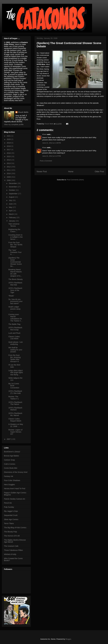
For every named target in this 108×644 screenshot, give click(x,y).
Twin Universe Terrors (14, 225)
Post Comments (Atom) (75, 180)
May (11, 207)
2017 (9, 150)
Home (71, 172)
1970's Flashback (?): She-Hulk (15, 392)
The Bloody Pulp (10, 532)
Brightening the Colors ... (14, 230)
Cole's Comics (10, 464)
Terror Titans (9, 523)
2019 (9, 143)
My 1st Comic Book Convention (14, 386)
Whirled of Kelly (10, 554)
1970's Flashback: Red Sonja (15, 329)
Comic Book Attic (11, 468)
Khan (44, 134)
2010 (9, 173)
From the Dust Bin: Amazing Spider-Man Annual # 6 (15, 358)
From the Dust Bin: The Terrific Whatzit (15, 245)
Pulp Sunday (9, 507)
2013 (9, 163)
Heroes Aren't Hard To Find (15, 489)
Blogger (68, 639)
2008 (9, 180)
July (11, 200)
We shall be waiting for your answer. (15, 350)
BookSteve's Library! (12, 452)
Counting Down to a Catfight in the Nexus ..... (16, 237)
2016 (9, 153)
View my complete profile (14, 124)
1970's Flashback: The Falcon (15, 403)
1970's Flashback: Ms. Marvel (15, 414)
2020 (9, 139)
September (13, 194)
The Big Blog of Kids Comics (15, 528)
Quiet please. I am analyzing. (16, 343)
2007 (9, 439)
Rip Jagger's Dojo (11, 511)
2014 (9, 160)
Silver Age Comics (11, 519)
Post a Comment (46, 161)
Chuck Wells (23, 112)
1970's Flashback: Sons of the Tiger (15, 290)
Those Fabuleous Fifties (13, 550)
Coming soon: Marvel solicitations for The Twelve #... (15, 318)
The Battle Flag (14, 324)
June (11, 204)
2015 (9, 156)
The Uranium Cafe (11, 546)
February (13, 218)
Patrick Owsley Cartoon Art (15, 499)
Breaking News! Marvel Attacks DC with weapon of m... (15, 273)
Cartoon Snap (9, 460)
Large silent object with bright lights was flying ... (16, 373)
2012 (9, 167)
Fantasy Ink (9, 476)
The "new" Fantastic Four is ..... (15, 252)
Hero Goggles (9, 485)
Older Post (99, 172)
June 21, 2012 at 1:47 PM (52, 156)
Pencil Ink (8, 503)
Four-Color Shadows (12, 480)
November (13, 187)
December (13, 183)
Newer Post (42, 172)
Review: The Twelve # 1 (14, 398)
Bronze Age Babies (11, 456)
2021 (9, 136)
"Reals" (11, 296)
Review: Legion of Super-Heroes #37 (15, 432)
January (12, 221)
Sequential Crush (11, 515)
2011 (9, 170)
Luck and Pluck (14, 333)
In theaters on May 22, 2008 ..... (16, 425)
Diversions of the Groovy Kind (16, 472)
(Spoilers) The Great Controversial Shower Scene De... (15, 262)
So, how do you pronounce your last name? (15, 301)
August (12, 197)
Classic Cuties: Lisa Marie (14, 338)
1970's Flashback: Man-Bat (15, 284)
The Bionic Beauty (16, 279)
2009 (9, 177)
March (11, 214)
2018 (9, 146)
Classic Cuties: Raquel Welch (15, 420)
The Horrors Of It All (12, 536)
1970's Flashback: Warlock (15, 409)
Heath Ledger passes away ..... (14, 309)
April (11, 211)
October (12, 190)
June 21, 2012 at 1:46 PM (52, 143)
